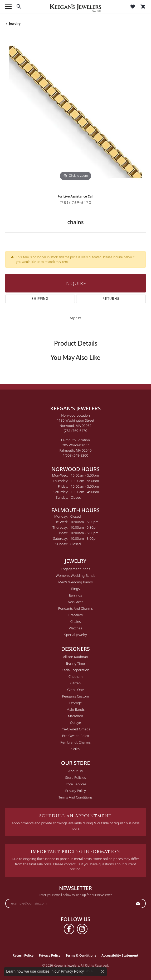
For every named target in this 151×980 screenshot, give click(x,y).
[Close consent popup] (103, 972)
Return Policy (23, 955)
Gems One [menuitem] (75, 690)
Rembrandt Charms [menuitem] (75, 742)
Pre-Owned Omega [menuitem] (75, 729)
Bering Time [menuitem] (75, 663)
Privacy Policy (75, 791)
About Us (75, 771)
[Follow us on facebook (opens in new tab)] (69, 929)
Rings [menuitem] (75, 589)
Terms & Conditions (81, 955)
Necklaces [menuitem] (75, 602)
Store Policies (75, 777)
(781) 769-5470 (75, 202)
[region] (75, 112)
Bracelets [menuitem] (75, 615)
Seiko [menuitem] (75, 749)
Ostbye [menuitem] (75, 723)
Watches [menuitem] (76, 628)
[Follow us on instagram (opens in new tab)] (82, 929)
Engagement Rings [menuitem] (75, 569)
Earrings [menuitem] (75, 595)
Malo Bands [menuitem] (75, 709)
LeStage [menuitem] (75, 703)
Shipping (40, 299)
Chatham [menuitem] (76, 676)
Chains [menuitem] (76, 622)
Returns (111, 299)
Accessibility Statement (120, 955)
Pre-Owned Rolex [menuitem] (75, 736)
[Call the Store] (75, 431)
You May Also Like (75, 357)
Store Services (75, 784)
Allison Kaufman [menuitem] (75, 657)
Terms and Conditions (75, 797)
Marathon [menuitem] (76, 716)
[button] (19, 7)
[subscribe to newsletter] (138, 903)
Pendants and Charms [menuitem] (75, 608)
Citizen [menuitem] (75, 683)
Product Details (76, 343)
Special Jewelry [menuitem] (76, 635)
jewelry (15, 24)
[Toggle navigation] (8, 7)
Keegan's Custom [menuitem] (76, 696)
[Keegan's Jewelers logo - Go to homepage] (75, 7)
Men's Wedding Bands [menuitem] (75, 582)
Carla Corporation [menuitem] (75, 670)
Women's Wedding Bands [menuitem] (75, 575)
